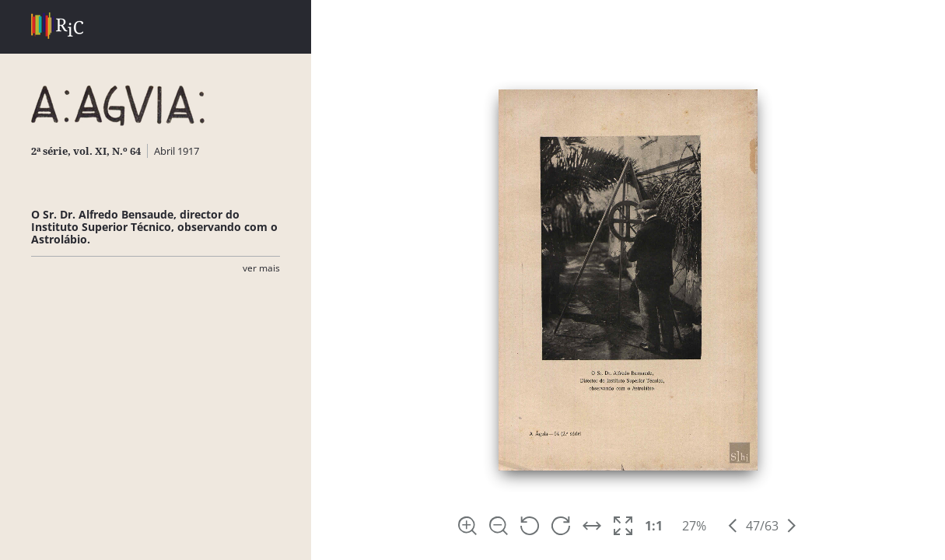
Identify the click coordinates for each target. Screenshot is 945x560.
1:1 (654, 526)
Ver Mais (261, 268)
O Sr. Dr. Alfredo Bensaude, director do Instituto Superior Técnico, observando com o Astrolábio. (154, 227)
